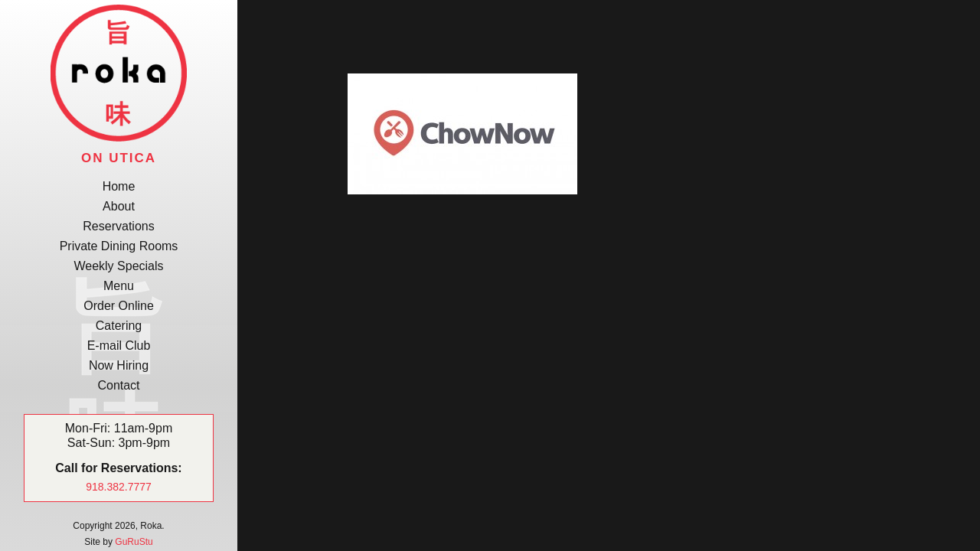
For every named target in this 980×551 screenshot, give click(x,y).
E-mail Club (119, 346)
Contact (118, 385)
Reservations (118, 226)
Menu (119, 286)
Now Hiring (119, 365)
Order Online (119, 306)
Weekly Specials (118, 266)
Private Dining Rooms (119, 246)
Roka (119, 73)
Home (119, 186)
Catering (119, 326)
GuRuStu (134, 542)
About (119, 206)
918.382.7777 (119, 487)
